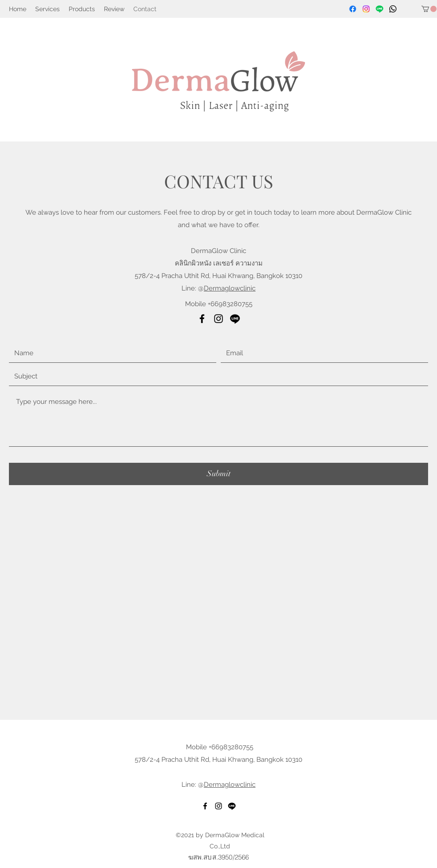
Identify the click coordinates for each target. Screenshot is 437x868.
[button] (429, 9)
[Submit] (218, 474)
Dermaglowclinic (230, 288)
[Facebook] (353, 9)
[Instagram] (366, 9)
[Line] (379, 9)
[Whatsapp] (393, 9)
